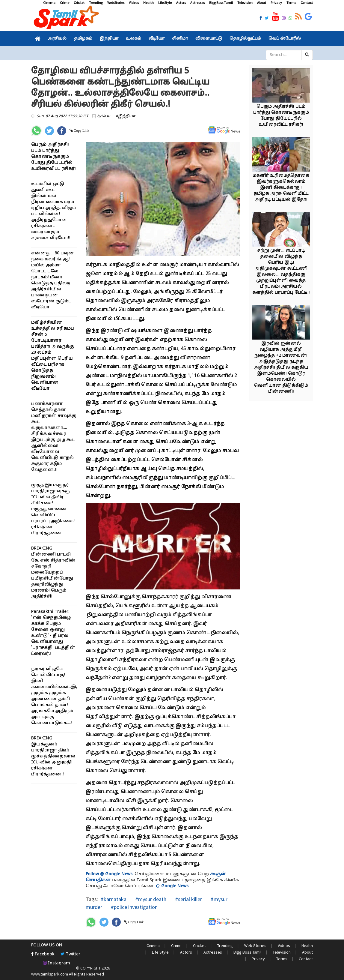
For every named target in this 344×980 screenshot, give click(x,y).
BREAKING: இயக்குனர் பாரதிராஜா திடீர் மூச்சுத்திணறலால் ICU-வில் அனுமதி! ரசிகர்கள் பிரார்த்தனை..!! (53, 756)
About (262, 3)
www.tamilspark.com (50, 974)
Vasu (106, 116)
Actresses (197, 3)
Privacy (276, 3)
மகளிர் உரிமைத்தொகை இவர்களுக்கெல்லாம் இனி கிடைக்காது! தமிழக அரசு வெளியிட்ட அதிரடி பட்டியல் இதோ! (281, 188)
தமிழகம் (83, 39)
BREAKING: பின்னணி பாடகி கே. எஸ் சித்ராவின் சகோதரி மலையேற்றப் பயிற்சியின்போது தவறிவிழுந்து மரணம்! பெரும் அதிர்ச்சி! (53, 572)
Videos (134, 3)
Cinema (49, 3)
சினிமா (180, 39)
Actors (181, 3)
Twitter (70, 954)
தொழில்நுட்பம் (245, 39)
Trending (96, 3)
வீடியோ (157, 39)
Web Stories (116, 3)
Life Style (165, 3)
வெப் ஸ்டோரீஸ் (285, 39)
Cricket (79, 3)
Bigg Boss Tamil (221, 3)
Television (245, 3)
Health (148, 3)
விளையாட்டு (209, 39)
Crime (65, 3)
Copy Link (81, 130)
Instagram (57, 963)
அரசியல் (57, 39)
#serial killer (188, 899)
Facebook (43, 954)
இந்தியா (109, 39)
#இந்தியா (125, 116)
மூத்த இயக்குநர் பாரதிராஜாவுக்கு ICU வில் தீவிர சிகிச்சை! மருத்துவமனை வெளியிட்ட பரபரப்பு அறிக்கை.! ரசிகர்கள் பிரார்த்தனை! (53, 509)
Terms (291, 3)
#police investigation (134, 907)
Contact (307, 3)
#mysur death (150, 899)
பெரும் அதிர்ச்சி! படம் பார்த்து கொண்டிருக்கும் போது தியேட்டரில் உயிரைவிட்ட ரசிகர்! (53, 157)
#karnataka (114, 899)
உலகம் (133, 39)
